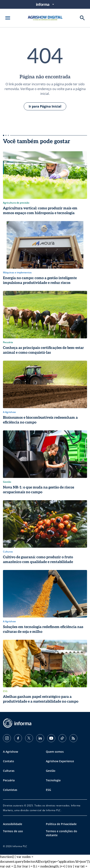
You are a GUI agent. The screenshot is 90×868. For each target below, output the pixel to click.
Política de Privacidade (61, 824)
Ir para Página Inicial (45, 106)
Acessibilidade (13, 824)
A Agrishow (10, 752)
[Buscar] (82, 18)
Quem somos (55, 752)
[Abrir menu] (8, 18)
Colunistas (10, 790)
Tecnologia (53, 780)
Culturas (9, 771)
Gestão (51, 771)
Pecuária (9, 780)
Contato (9, 761)
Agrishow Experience (60, 761)
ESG (48, 790)
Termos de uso (13, 831)
